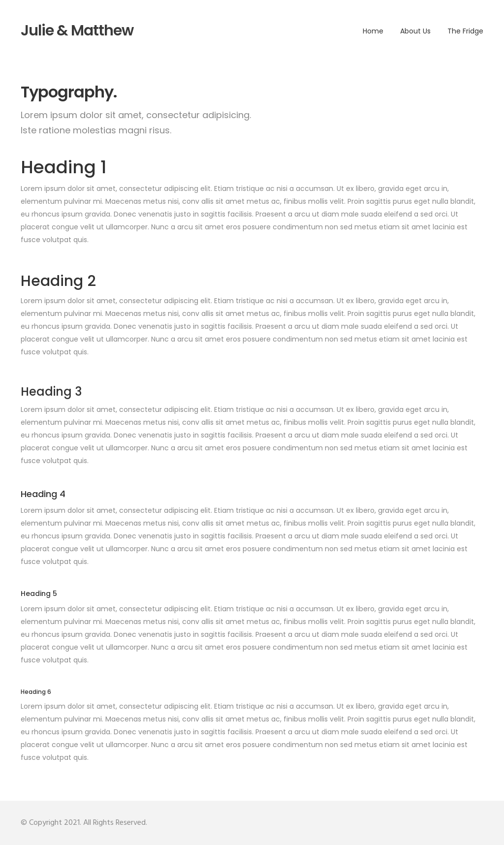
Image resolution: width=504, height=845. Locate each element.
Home (373, 31)
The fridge (465, 31)
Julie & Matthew (77, 31)
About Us (415, 31)
